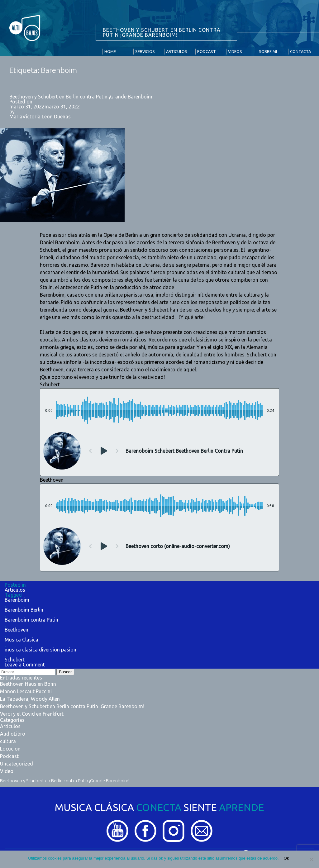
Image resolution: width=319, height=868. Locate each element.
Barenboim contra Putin (31, 620)
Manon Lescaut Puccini (26, 691)
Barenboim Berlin (24, 610)
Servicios (145, 51)
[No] (311, 859)
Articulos (177, 51)
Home (110, 51)
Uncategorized (17, 764)
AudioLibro (13, 734)
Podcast (207, 51)
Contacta (300, 51)
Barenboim (17, 600)
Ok (286, 858)
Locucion (10, 749)
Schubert (15, 660)
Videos (235, 51)
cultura (8, 741)
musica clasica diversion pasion (40, 650)
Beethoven (17, 630)
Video (7, 771)
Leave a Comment (25, 665)
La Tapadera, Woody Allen (30, 699)
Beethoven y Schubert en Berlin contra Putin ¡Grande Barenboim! (81, 97)
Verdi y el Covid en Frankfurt (32, 714)
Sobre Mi (268, 51)
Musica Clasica (21, 640)
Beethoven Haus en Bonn (28, 684)
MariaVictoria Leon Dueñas (40, 117)
